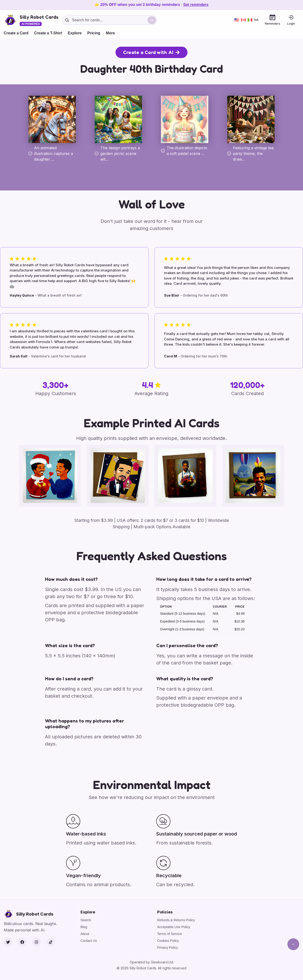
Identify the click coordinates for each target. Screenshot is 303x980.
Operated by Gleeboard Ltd (151, 962)
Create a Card (16, 33)
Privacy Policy (167, 948)
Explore (75, 33)
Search (86, 920)
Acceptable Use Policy (174, 927)
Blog (84, 927)
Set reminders (196, 5)
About (85, 934)
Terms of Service (169, 934)
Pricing (94, 33)
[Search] (152, 20)
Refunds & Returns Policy (176, 920)
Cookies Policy (168, 941)
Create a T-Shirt (48, 33)
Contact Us (89, 941)
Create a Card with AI (151, 52)
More (110, 33)
